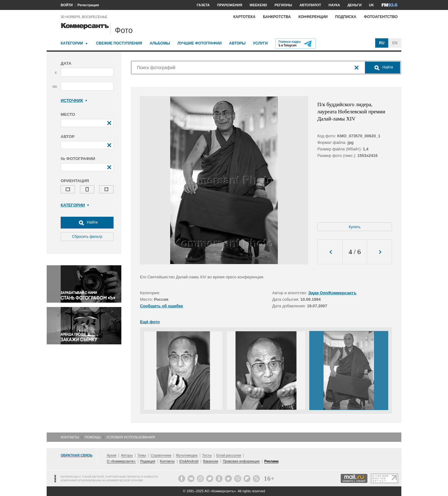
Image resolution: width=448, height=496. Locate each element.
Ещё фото (150, 322)
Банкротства (277, 17)
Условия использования (131, 437)
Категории (72, 43)
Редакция (147, 461)
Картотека (245, 17)
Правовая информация (241, 461)
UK (371, 5)
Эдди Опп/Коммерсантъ (332, 293)
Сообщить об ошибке (161, 306)
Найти (87, 223)
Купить (355, 227)
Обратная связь (77, 455)
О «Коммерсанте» (121, 461)
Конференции (313, 17)
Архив (112, 455)
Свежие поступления (119, 43)
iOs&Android (189, 461)
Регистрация (88, 5)
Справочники (161, 455)
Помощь (93, 437)
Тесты (207, 455)
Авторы (237, 43)
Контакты (70, 437)
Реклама (271, 461)
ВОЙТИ (67, 5)
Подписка (346, 17)
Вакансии (211, 461)
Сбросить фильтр (87, 237)
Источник (74, 100)
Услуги (260, 43)
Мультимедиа (187, 455)
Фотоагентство (381, 17)
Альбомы (160, 43)
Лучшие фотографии (199, 43)
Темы (142, 455)
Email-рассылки (229, 455)
